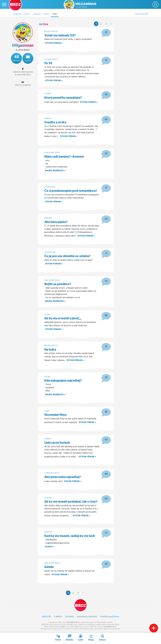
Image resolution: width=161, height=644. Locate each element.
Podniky (48, 499)
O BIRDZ (58, 618)
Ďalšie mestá (51, 31)
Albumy (37, 14)
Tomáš (62, 628)
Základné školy (52, 153)
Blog (47, 14)
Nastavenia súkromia (87, 618)
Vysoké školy (51, 59)
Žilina (47, 315)
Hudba (48, 94)
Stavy (27, 14)
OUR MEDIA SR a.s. (73, 623)
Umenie (48, 119)
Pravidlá (110, 618)
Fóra (55, 14)
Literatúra (50, 187)
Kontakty (70, 618)
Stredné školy (52, 474)
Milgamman (86, 5)
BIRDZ (80, 607)
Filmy (47, 412)
